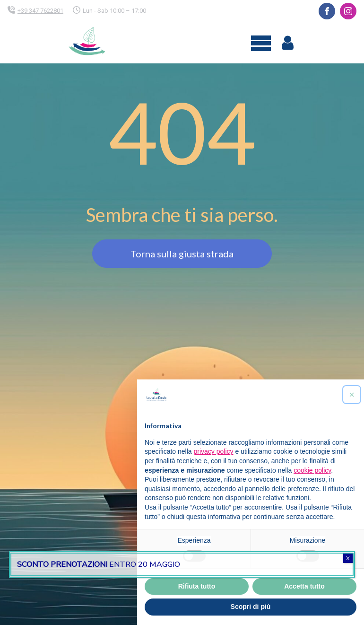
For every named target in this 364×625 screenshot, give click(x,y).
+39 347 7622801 (40, 11)
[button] (352, 395)
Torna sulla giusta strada (182, 254)
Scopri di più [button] (251, 607)
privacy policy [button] (214, 451)
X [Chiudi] (348, 558)
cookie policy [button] (312, 470)
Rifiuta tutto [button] (197, 586)
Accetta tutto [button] (304, 586)
